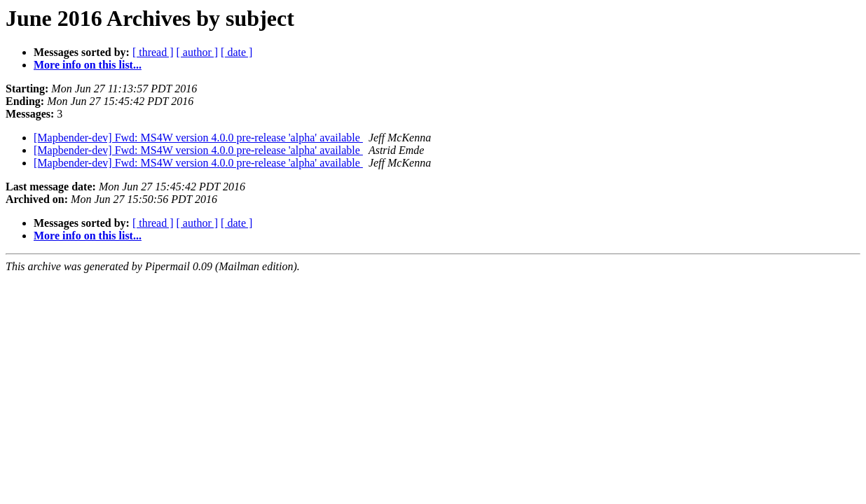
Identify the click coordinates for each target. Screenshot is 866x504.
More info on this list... (88, 65)
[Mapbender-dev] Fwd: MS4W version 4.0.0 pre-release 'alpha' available (198, 138)
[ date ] (236, 52)
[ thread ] (153, 52)
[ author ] (198, 52)
